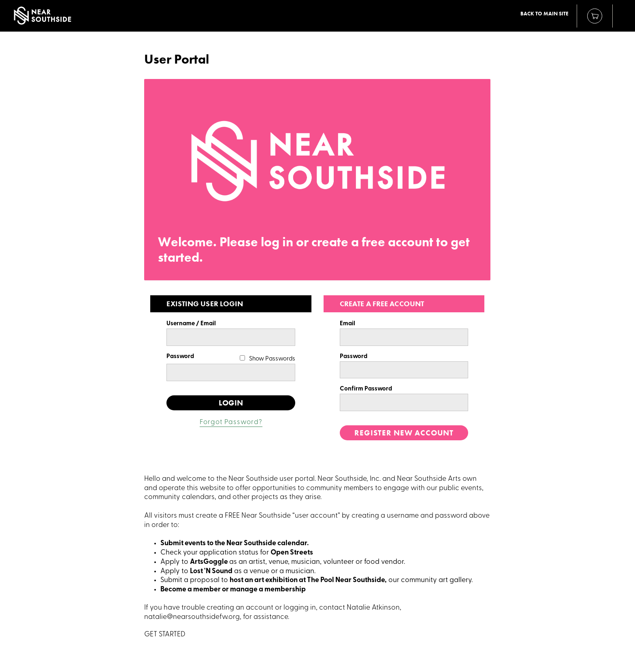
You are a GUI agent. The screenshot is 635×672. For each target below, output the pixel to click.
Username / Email (191, 324)
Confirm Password (366, 389)
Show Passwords (272, 359)
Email (347, 324)
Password (180, 357)
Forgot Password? (231, 422)
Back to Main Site (544, 14)
